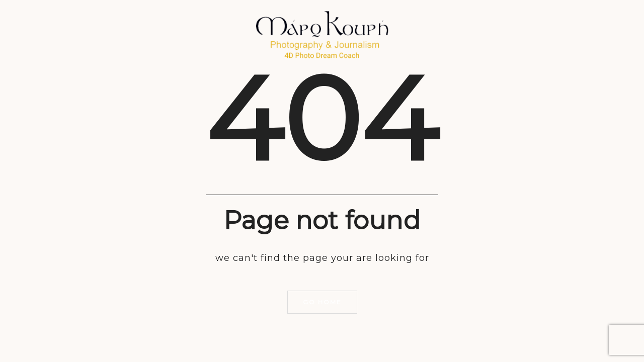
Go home (322, 302)
